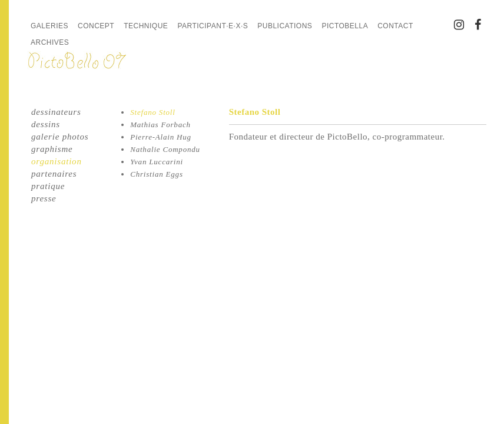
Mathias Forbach (160, 125)
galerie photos (60, 137)
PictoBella (345, 26)
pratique (48, 186)
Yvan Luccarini (157, 162)
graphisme (52, 149)
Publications (285, 26)
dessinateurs (56, 112)
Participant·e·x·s (213, 26)
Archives (50, 42)
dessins (46, 124)
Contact (395, 26)
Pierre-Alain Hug (161, 137)
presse (44, 198)
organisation (57, 161)
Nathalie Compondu (165, 149)
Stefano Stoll (152, 112)
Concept (96, 26)
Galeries (49, 26)
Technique (146, 26)
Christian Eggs (157, 174)
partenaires (54, 174)
